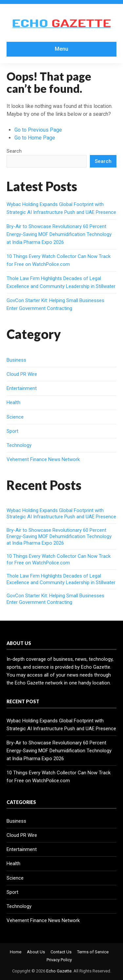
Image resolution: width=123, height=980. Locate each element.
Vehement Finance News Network (43, 459)
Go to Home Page (35, 138)
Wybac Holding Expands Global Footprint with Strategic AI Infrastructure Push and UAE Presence (61, 514)
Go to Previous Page (38, 130)
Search (14, 151)
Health (13, 402)
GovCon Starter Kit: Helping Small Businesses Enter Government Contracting (55, 599)
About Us (36, 952)
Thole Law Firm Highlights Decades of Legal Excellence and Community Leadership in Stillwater (61, 579)
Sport (12, 431)
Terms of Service (93, 952)
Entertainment (22, 388)
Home (16, 952)
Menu (61, 49)
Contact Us (61, 952)
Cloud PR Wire (22, 374)
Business (16, 360)
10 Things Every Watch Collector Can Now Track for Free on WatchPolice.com (59, 559)
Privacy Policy (59, 960)
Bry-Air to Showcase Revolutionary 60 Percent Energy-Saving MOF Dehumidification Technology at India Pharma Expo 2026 (59, 234)
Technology (19, 445)
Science (15, 417)
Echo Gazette (59, 971)
